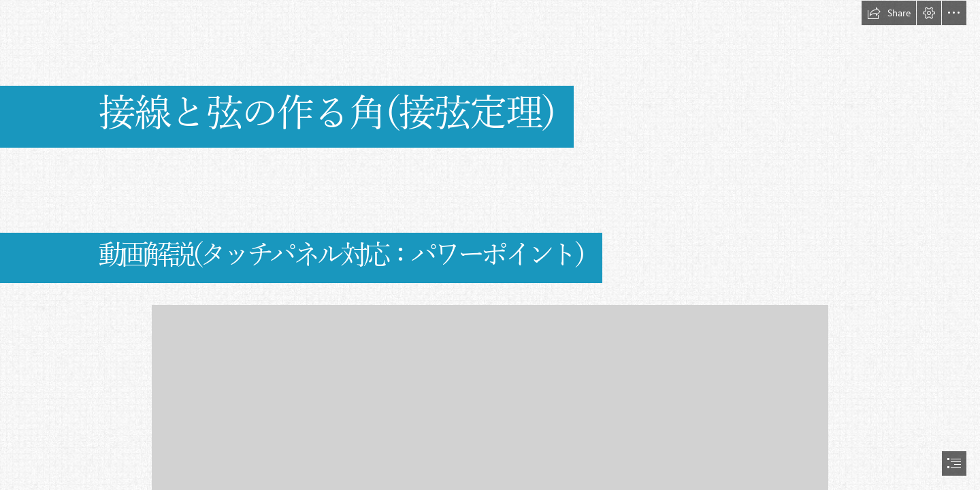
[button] (889, 13)
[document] (490, 245)
